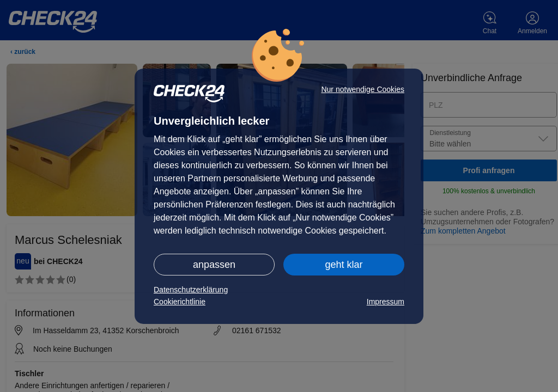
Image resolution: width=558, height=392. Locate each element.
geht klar (344, 265)
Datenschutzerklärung (191, 290)
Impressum (386, 302)
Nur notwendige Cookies (363, 89)
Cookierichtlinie (180, 302)
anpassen (214, 265)
